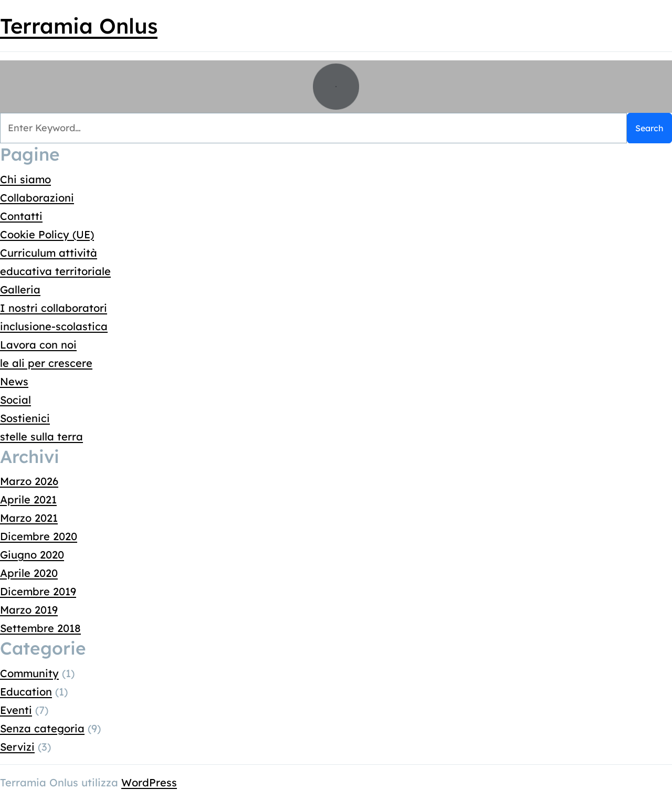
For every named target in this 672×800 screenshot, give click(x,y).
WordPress (149, 782)
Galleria (20, 290)
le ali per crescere (46, 363)
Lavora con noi (38, 345)
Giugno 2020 (32, 555)
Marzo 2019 (29, 610)
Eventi (16, 710)
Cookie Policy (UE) (47, 234)
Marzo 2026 (29, 481)
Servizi (17, 747)
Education (26, 692)
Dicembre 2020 (39, 536)
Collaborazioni (37, 198)
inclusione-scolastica (54, 326)
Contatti (21, 216)
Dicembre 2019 (38, 591)
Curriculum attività (49, 253)
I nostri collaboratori (54, 308)
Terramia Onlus (79, 26)
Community (29, 673)
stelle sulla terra (41, 436)
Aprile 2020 (29, 573)
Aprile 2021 (28, 499)
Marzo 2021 (29, 518)
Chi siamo (25, 179)
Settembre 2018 (40, 628)
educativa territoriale (55, 271)
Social (15, 400)
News (14, 381)
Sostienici (25, 418)
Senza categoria (42, 728)
